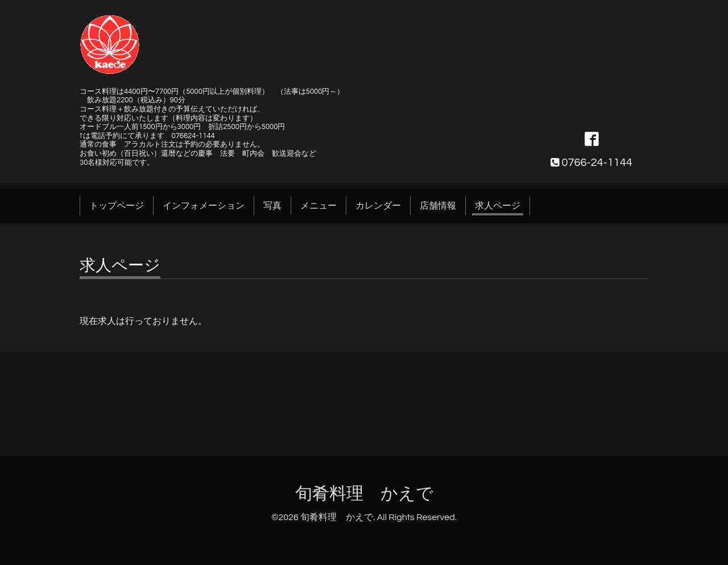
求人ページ (498, 206)
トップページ (117, 206)
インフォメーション (204, 206)
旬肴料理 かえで (364, 494)
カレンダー (378, 206)
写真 (272, 206)
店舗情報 (438, 206)
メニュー (318, 206)
